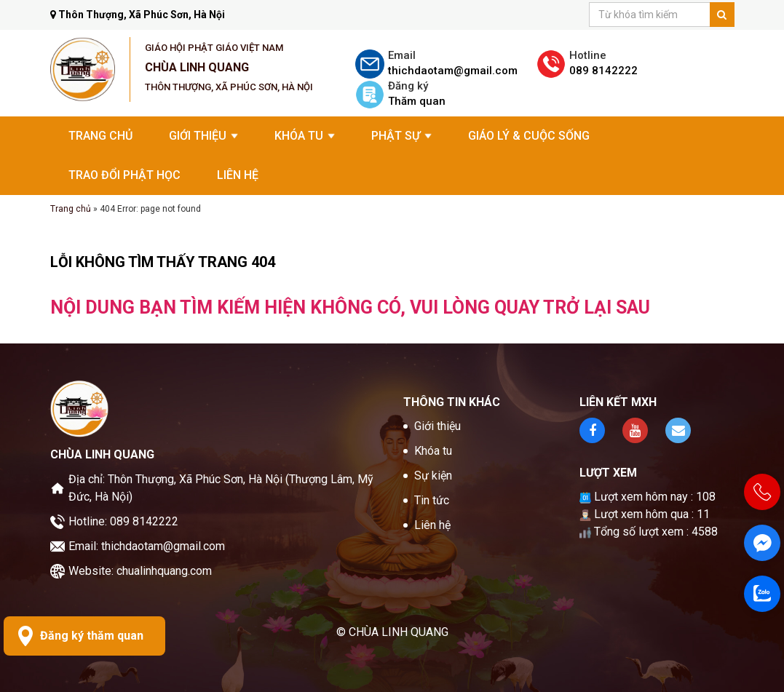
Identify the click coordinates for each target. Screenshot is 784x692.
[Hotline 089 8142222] (762, 492)
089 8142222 (144, 521)
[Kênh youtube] (635, 430)
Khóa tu (305, 136)
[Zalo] (762, 594)
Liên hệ (238, 175)
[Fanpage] (762, 543)
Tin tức (432, 500)
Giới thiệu (203, 136)
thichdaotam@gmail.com (163, 546)
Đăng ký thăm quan (92, 636)
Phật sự (401, 136)
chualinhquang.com (164, 571)
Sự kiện (433, 476)
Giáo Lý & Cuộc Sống (529, 136)
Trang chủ (100, 136)
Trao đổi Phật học (124, 175)
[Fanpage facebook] (592, 430)
